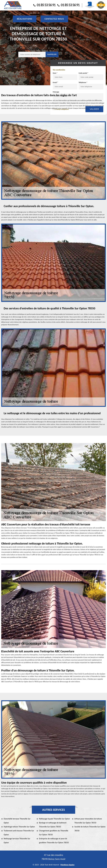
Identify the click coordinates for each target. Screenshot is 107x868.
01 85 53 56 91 (44, 5)
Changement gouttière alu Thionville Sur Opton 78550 (54, 833)
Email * (55, 82)
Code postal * (83, 73)
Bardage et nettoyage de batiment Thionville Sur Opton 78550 (53, 825)
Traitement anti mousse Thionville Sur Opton (19, 833)
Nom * (55, 73)
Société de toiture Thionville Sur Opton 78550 (90, 829)
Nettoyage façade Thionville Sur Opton (54, 819)
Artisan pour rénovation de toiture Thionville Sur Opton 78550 (88, 821)
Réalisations (25, 19)
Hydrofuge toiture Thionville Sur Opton (19, 827)
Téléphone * (83, 82)
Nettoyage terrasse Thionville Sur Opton (17, 841)
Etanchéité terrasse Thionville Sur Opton (17, 821)
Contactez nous (54, 19)
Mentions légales (67, 865)
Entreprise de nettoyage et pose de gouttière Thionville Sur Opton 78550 (54, 841)
